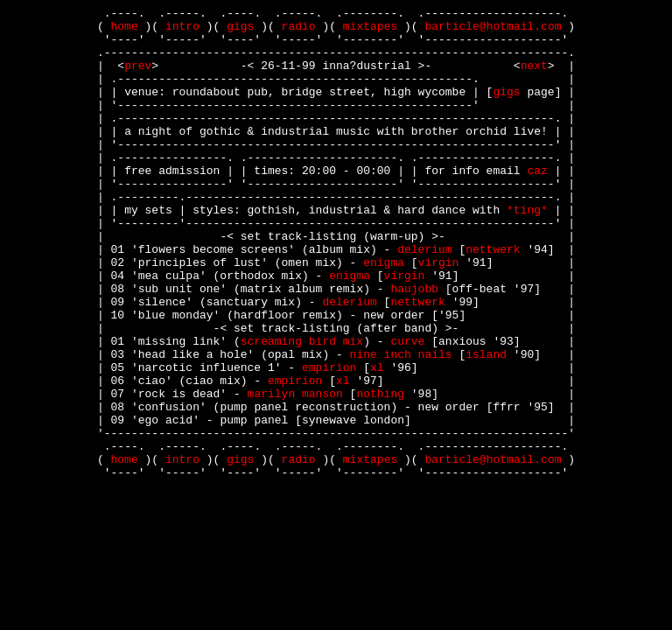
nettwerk (493, 298)
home (125, 31)
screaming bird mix (302, 409)
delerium (424, 298)
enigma (384, 314)
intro (182, 31)
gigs (240, 31)
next (534, 78)
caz (537, 204)
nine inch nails (401, 424)
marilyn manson (295, 472)
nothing (380, 472)
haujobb (414, 346)
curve (407, 409)
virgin (439, 314)
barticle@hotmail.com (493, 31)
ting (527, 251)
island (486, 424)
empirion (329, 440)
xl (377, 440)
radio (299, 31)
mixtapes (370, 31)
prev (138, 78)
